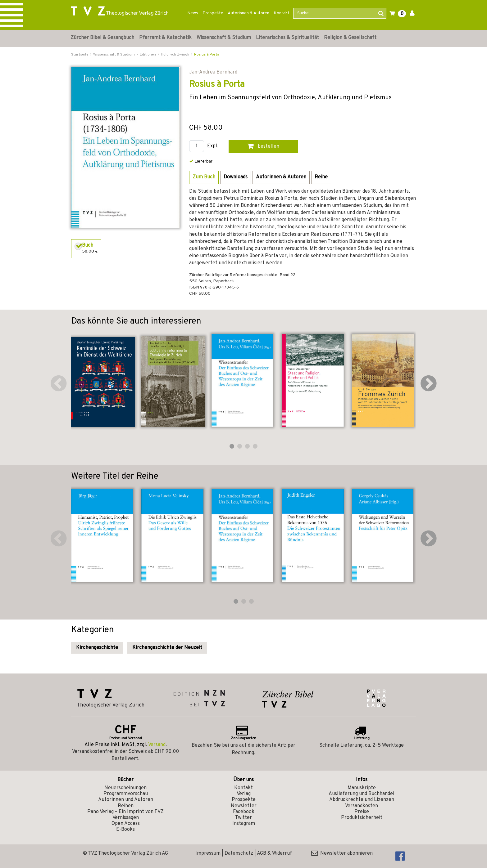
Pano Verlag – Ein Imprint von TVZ (125, 812)
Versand (157, 745)
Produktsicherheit (362, 818)
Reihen (126, 806)
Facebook (244, 812)
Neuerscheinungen (125, 788)
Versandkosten (362, 806)
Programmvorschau (126, 794)
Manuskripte (362, 788)
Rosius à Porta (207, 55)
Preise (362, 812)
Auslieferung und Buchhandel (362, 794)
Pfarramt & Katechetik (165, 38)
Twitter (243, 818)
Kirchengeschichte (97, 648)
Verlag (244, 794)
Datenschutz (239, 853)
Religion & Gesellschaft (350, 38)
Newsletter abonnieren (342, 853)
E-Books (125, 830)
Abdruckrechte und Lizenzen (362, 800)
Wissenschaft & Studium (224, 38)
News (193, 13)
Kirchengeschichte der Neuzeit (167, 648)
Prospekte (213, 13)
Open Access (126, 824)
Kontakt (282, 13)
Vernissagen (126, 818)
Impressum (208, 853)
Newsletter (244, 806)
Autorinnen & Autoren (248, 13)
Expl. (213, 146)
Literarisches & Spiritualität (287, 38)
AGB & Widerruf (274, 853)
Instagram (244, 824)
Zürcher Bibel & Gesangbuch (102, 38)
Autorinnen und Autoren (126, 800)
